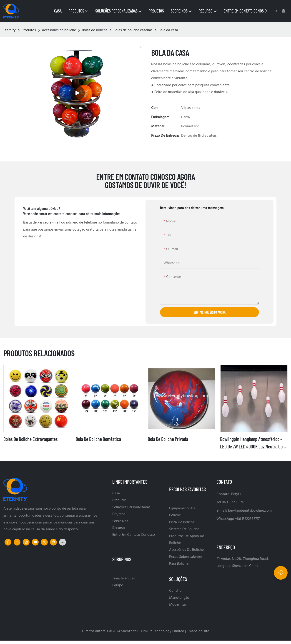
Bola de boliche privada (168, 439)
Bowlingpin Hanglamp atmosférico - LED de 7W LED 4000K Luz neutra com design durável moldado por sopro (253, 443)
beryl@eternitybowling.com (250, 511)
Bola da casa (168, 30)
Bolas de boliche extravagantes (31, 439)
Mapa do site (198, 631)
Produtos (29, 30)
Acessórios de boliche (59, 30)
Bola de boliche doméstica (98, 439)
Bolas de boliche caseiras (133, 30)
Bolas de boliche (95, 30)
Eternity (10, 30)
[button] (266, 11)
